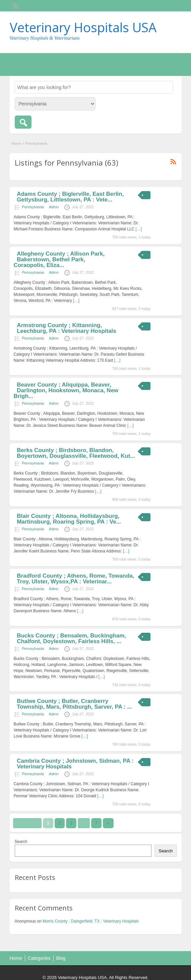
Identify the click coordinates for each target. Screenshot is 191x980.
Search (21, 842)
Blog (61, 958)
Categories (39, 958)
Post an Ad (152, 64)
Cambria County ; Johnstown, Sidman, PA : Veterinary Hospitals (75, 764)
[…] (139, 229)
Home (16, 143)
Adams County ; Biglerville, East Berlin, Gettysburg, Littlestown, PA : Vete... (70, 197)
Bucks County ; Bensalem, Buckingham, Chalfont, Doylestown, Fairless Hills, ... (71, 638)
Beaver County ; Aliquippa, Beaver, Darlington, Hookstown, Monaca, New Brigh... (66, 390)
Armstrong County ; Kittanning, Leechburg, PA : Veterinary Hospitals (67, 328)
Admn (54, 207)
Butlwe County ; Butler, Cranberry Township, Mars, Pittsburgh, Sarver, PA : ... (74, 704)
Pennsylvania (33, 207)
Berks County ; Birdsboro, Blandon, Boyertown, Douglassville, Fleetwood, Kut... (76, 453)
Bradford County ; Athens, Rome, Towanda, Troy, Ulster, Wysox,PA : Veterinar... (75, 579)
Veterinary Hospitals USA (83, 27)
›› (108, 823)
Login (173, 6)
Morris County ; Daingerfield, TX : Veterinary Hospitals (91, 921)
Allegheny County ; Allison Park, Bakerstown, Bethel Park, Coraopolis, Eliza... (59, 259)
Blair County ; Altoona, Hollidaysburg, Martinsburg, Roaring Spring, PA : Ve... (69, 519)
